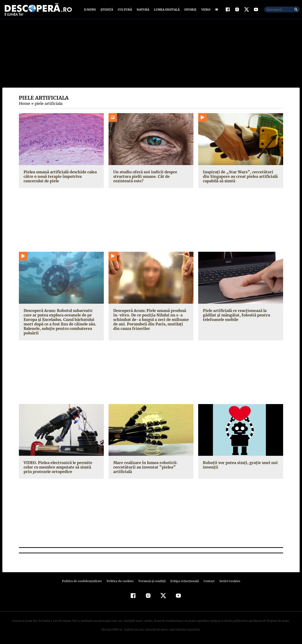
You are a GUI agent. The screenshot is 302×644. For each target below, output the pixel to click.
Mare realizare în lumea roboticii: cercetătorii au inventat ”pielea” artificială (144, 468)
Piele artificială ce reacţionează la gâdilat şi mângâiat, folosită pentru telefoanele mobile (241, 316)
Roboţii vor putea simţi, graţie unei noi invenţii (239, 466)
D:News (91, 10)
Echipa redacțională (183, 582)
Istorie (189, 10)
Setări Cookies (227, 582)
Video (205, 10)
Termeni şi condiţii (151, 582)
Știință (107, 10)
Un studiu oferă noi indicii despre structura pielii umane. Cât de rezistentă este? (150, 177)
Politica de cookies (121, 582)
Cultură (125, 10)
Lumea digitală (166, 10)
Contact (207, 582)
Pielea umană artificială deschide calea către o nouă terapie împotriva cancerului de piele (59, 177)
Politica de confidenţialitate (84, 582)
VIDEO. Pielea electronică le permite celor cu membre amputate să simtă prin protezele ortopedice (61, 468)
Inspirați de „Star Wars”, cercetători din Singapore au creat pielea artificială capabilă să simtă (239, 177)
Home (24, 105)
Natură (142, 10)
